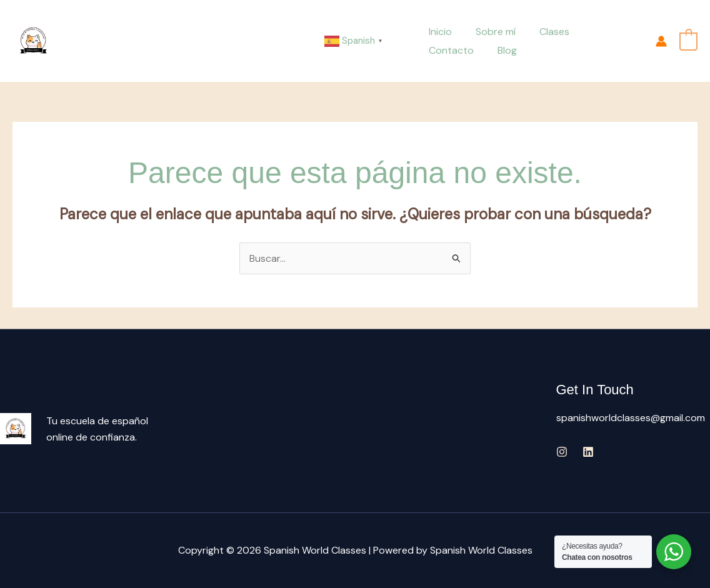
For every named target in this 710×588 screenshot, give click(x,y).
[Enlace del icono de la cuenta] (661, 41)
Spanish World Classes (116, 41)
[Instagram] (562, 452)
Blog (437, 50)
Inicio (438, 32)
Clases (545, 32)
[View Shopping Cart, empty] (688, 40)
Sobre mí (490, 32)
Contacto (602, 32)
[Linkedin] (588, 452)
